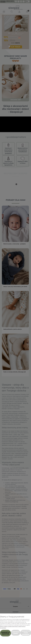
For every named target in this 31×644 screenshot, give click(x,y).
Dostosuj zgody (16, 633)
